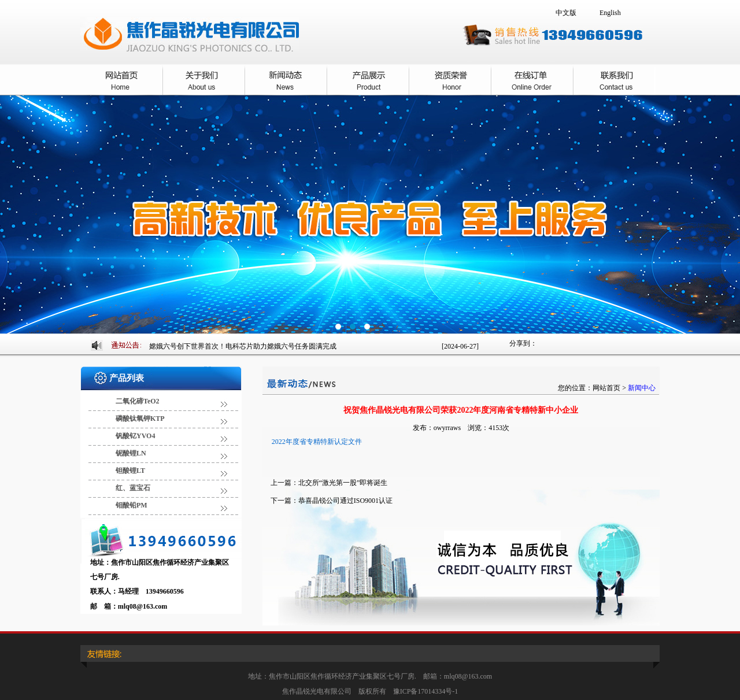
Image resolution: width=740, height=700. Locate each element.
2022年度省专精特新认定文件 (317, 442)
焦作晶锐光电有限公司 (370, 214)
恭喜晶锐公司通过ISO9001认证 (345, 501)
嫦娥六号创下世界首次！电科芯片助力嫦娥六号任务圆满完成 (243, 346)
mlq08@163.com (143, 606)
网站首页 (606, 388)
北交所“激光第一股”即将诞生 (343, 483)
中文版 (566, 13)
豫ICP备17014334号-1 (426, 691)
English (610, 13)
